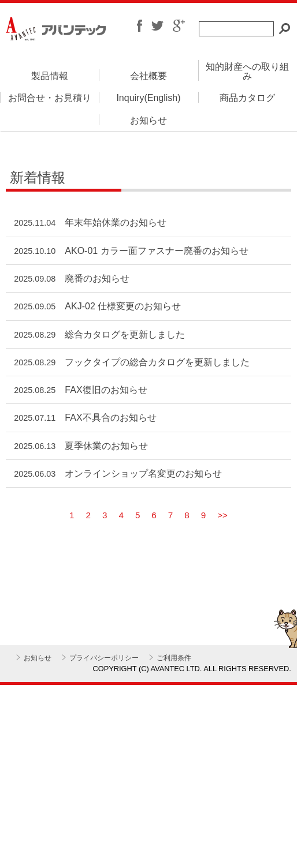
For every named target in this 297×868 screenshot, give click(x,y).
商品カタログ (247, 98)
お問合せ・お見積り (50, 98)
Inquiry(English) (148, 98)
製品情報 (50, 76)
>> (222, 515)
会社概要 (148, 76)
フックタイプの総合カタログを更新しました (157, 362)
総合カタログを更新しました (125, 334)
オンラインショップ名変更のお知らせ (143, 474)
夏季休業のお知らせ (106, 446)
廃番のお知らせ (97, 278)
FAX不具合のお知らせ (110, 418)
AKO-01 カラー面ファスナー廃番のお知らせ (156, 251)
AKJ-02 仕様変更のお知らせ (123, 306)
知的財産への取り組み (247, 71)
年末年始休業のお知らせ (116, 222)
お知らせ (148, 120)
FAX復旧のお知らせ (106, 390)
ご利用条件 (174, 658)
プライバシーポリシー (104, 658)
